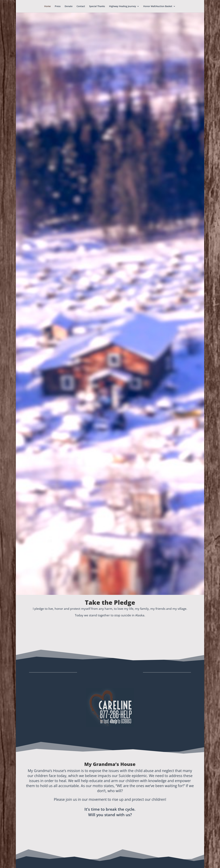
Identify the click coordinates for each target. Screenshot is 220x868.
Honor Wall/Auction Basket (158, 6)
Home (47, 6)
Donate (69, 6)
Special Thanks (97, 6)
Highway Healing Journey (123, 6)
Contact (81, 6)
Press (58, 6)
